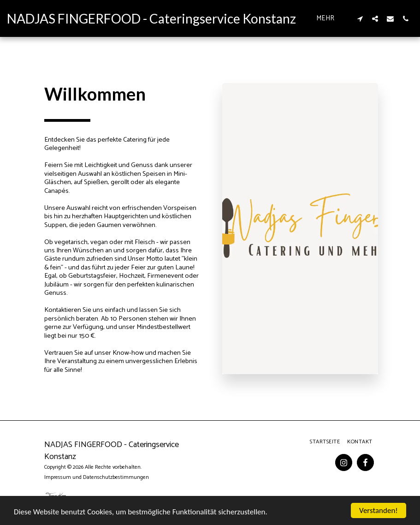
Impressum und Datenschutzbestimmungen (97, 477)
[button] (360, 18)
